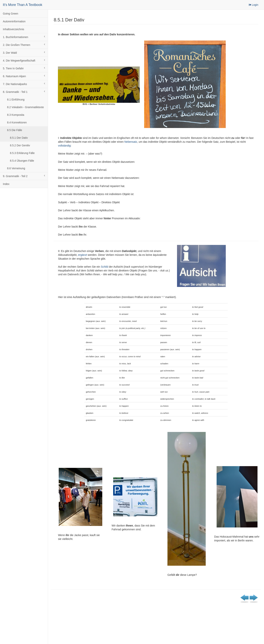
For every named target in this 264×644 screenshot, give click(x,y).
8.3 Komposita (16, 115)
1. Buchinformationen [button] (24, 37)
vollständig (64, 146)
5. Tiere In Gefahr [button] (24, 68)
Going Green (11, 14)
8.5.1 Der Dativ (19, 138)
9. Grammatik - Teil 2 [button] (24, 176)
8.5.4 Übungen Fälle (22, 161)
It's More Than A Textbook (23, 5)
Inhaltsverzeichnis (13, 29)
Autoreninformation (14, 21)
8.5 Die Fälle (15, 130)
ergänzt (82, 255)
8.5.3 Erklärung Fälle (22, 153)
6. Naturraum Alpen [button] (24, 76)
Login (253, 5)
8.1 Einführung (16, 100)
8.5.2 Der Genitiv (20, 145)
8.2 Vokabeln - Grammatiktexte (25, 107)
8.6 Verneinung (16, 168)
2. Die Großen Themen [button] (24, 45)
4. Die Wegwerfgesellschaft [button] (24, 60)
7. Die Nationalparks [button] (24, 84)
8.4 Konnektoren (17, 122)
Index (6, 184)
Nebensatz (131, 142)
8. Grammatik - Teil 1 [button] (24, 92)
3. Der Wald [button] (24, 53)
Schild (105, 267)
